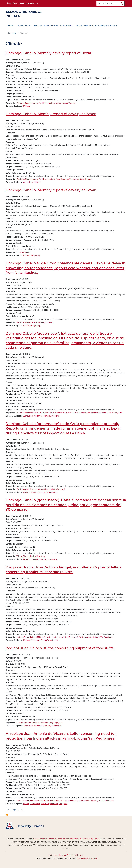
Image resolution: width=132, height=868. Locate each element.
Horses (65, 103)
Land (109, 413)
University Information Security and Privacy (66, 855)
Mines (71, 413)
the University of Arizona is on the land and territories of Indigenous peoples (66, 839)
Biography (53, 492)
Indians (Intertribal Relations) (65, 637)
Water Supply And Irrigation (86, 413)
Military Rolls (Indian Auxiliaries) (99, 801)
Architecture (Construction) (55, 413)
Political (27, 492)
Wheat (19, 556)
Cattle (40, 413)
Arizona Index (24, 26)
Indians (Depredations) (27, 637)
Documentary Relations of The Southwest (53, 26)
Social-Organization (50, 640)
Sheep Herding (44, 801)
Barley (33, 556)
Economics (52, 559)
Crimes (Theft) (99, 637)
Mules (58, 103)
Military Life (117, 413)
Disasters (41, 556)
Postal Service (38, 322)
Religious (63, 804)
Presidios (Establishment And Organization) (36, 103)
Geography (35, 255)
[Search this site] (108, 3)
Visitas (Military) (58, 489)
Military (27, 106)
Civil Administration (34, 489)
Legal (26, 559)
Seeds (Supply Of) (54, 723)
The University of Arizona (87, 858)
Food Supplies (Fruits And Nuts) (70, 179)
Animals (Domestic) (68, 801)
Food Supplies (30, 723)
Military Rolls (31, 413)
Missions (55, 416)
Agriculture (28, 182)
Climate (72, 103)
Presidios (21, 322)
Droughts (42, 723)
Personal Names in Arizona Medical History (97, 26)
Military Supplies (45, 637)
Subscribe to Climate (7, 815)
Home (11, 26)
